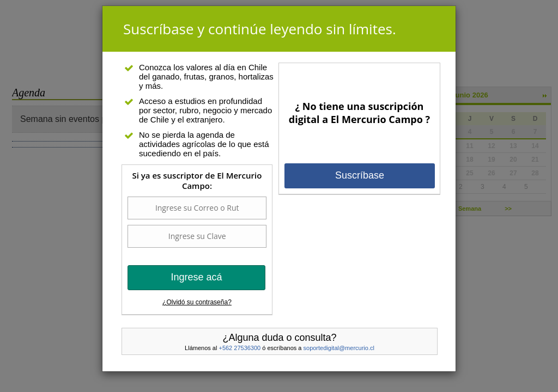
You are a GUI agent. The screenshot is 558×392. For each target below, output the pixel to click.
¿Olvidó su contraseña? (197, 302)
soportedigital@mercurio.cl (339, 348)
